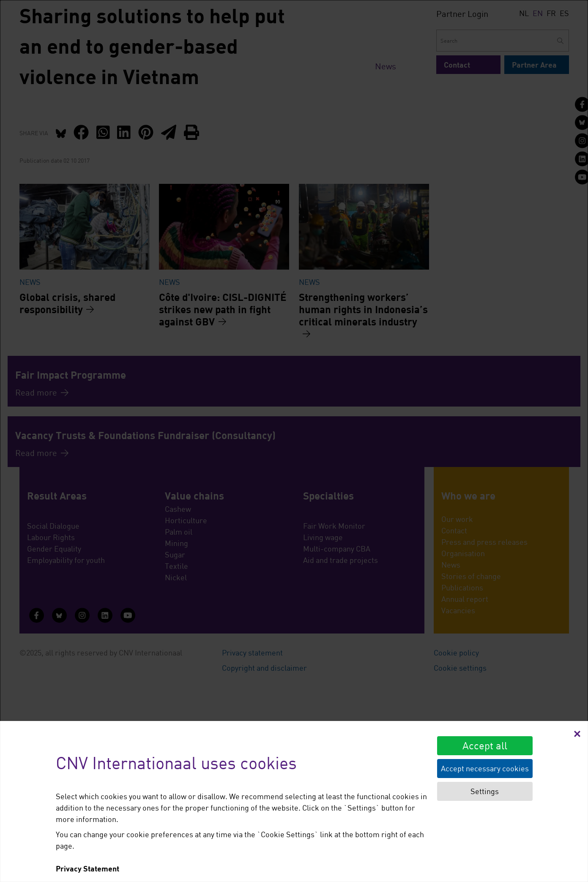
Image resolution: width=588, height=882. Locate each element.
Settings (485, 791)
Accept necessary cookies (485, 768)
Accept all (485, 745)
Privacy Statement (88, 868)
